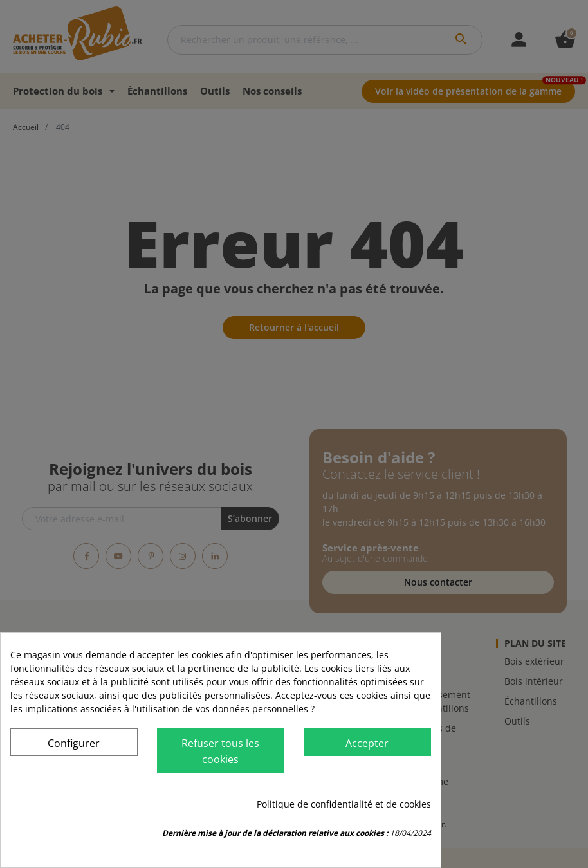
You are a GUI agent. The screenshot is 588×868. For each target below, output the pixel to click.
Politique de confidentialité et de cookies (344, 804)
